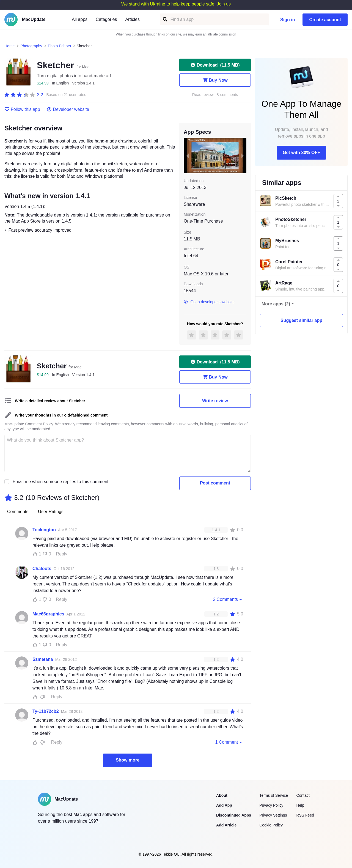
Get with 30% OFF (301, 153)
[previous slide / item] (188, 155)
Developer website (68, 109)
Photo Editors (59, 46)
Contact (303, 795)
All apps (80, 19)
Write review (215, 401)
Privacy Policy (271, 805)
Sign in (288, 20)
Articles (132, 19)
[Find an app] (165, 19)
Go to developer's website (209, 302)
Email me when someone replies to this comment (61, 482)
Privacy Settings (273, 815)
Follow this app (22, 109)
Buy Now (215, 80)
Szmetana (43, 659)
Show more (128, 760)
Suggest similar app (301, 320)
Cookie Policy (271, 825)
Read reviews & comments (215, 95)
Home (9, 46)
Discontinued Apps (234, 815)
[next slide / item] (243, 155)
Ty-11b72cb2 (46, 711)
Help (300, 805)
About (222, 795)
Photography (31, 46)
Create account (325, 20)
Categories (106, 19)
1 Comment (229, 742)
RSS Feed (305, 815)
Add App (224, 805)
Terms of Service (274, 795)
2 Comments (228, 599)
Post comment (215, 483)
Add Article (226, 825)
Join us (224, 4)
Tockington (44, 530)
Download (215, 65)
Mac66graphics (48, 614)
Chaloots (42, 569)
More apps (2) (276, 304)
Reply (62, 554)
